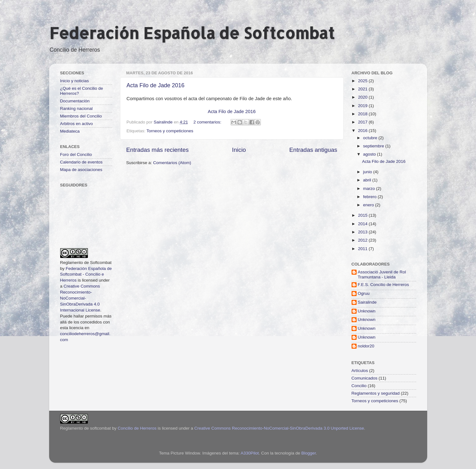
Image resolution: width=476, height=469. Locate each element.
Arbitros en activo (77, 124)
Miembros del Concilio (81, 116)
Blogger (309, 453)
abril (368, 180)
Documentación (75, 101)
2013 (363, 232)
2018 (363, 114)
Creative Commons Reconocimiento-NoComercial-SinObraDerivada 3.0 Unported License (279, 428)
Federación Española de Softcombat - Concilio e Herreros (86, 275)
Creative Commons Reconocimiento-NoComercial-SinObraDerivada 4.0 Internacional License (80, 298)
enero (369, 205)
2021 (363, 89)
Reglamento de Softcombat (86, 263)
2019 (363, 106)
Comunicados (365, 378)
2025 (363, 81)
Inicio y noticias (75, 81)
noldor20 (366, 346)
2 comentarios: (208, 122)
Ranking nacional (77, 109)
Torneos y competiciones (170, 131)
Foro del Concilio (76, 154)
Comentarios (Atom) (172, 163)
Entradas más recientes (158, 150)
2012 (363, 240)
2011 (363, 249)
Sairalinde (367, 302)
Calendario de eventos (81, 162)
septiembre (374, 146)
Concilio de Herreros (137, 428)
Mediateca (70, 131)
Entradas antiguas (313, 150)
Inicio (239, 150)
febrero (371, 197)
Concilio (359, 386)
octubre (371, 138)
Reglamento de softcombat (86, 428)
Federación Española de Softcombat (192, 33)
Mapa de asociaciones (81, 170)
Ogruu (364, 293)
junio (368, 172)
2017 (363, 122)
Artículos (360, 371)
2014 (363, 224)
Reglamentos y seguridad (376, 393)
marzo (370, 189)
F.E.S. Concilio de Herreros (384, 285)
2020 (363, 97)
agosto (370, 154)
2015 (363, 215)
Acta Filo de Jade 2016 (156, 85)
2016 (363, 131)
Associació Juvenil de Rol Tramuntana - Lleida (382, 275)
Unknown (367, 311)
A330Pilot (250, 453)
